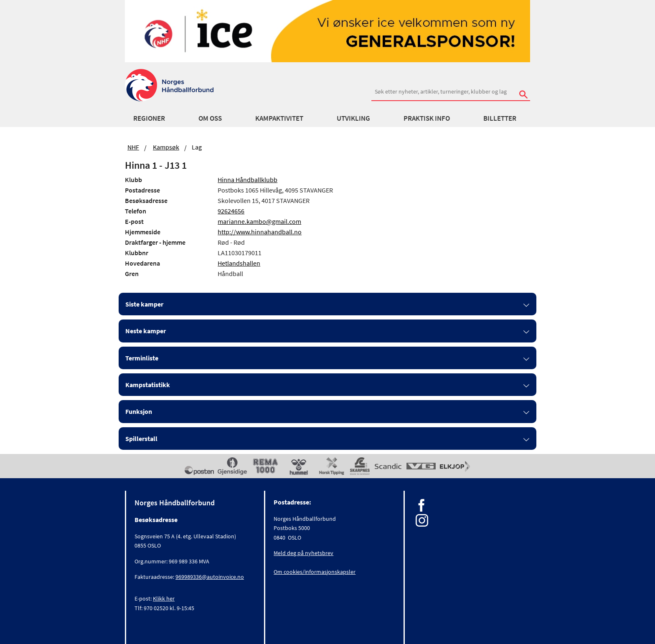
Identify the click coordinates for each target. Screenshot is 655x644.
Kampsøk (166, 147)
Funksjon (139, 411)
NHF (133, 147)
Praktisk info (427, 118)
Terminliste (142, 358)
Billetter (500, 118)
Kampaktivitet (279, 118)
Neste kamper (146, 331)
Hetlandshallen (239, 263)
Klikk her (164, 598)
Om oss (210, 118)
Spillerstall (141, 439)
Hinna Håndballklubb (248, 180)
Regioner (149, 118)
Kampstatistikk (148, 385)
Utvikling (353, 118)
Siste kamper (144, 304)
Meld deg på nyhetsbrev (303, 553)
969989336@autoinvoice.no (210, 577)
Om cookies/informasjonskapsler (315, 572)
